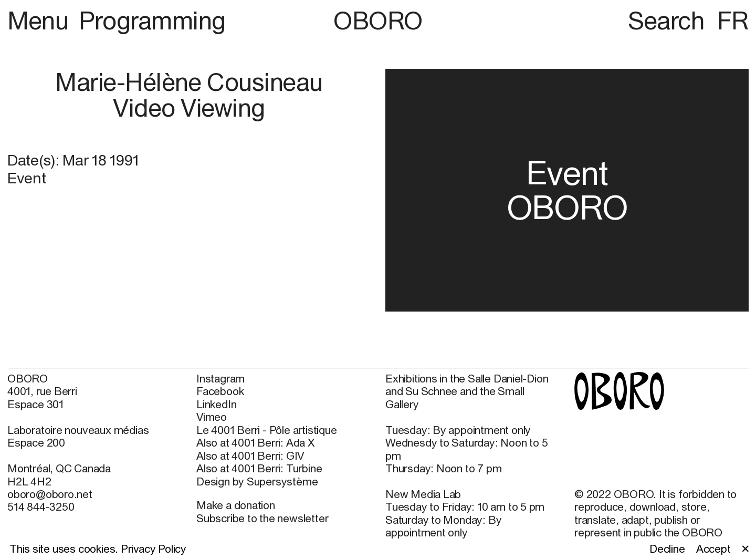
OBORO (378, 20)
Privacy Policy (154, 548)
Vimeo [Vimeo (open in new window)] (212, 417)
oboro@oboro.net (50, 494)
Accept (713, 548)
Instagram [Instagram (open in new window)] (220, 378)
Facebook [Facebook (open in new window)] (220, 391)
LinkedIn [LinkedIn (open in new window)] (216, 404)
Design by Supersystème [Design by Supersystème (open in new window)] (257, 481)
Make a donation (236, 505)
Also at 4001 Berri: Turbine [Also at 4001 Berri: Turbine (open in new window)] (259, 468)
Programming (152, 20)
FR (733, 20)
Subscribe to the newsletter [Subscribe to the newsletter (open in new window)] (262, 518)
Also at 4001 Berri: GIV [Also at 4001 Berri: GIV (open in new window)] (250, 456)
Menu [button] (41, 20)
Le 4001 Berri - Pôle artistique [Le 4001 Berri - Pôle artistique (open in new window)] (266, 430)
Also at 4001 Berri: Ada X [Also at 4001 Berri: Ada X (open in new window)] (255, 442)
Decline (667, 548)
